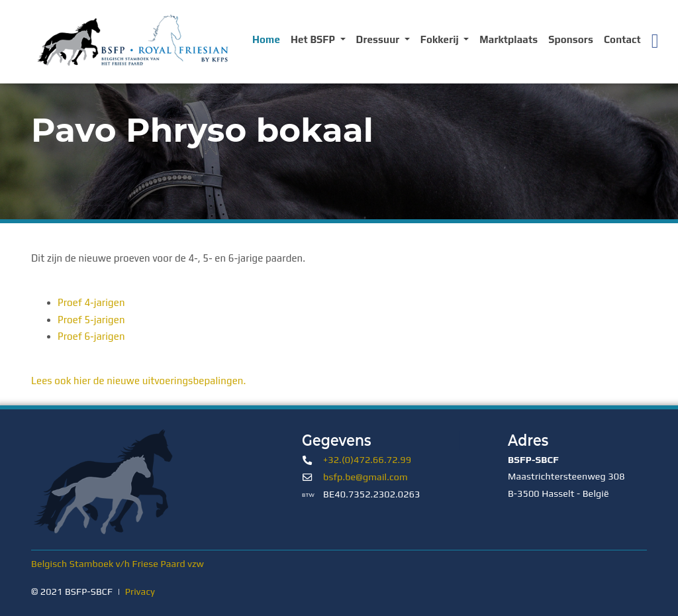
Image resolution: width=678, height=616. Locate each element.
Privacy (140, 591)
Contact (622, 39)
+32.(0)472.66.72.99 (367, 460)
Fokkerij (441, 39)
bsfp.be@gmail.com (365, 477)
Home (266, 39)
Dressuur (379, 39)
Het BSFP (314, 39)
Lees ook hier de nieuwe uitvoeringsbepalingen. (139, 381)
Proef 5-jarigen (91, 320)
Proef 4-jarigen (91, 302)
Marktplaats (508, 39)
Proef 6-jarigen (91, 336)
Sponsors (571, 39)
